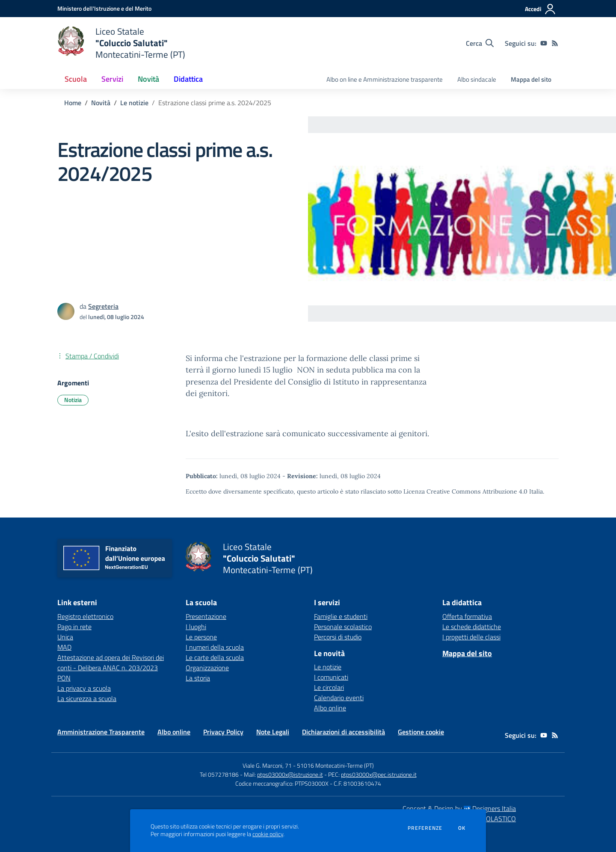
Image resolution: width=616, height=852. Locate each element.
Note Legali (273, 732)
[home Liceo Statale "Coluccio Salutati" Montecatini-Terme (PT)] (121, 43)
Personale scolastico (343, 627)
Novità (101, 103)
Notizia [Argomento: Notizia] (73, 400)
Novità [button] (148, 79)
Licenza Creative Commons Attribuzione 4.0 (465, 491)
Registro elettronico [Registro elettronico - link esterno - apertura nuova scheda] (85, 616)
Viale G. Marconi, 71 (267, 765)
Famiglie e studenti (341, 616)
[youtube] (544, 43)
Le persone (201, 637)
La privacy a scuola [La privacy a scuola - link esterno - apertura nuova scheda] (84, 688)
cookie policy (268, 834)
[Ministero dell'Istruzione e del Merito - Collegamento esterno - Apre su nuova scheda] (104, 8)
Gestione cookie (421, 732)
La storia (198, 678)
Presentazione (206, 616)
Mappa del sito (531, 79)
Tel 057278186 (219, 774)
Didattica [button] (188, 79)
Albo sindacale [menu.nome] (477, 79)
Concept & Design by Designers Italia (459, 808)
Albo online (330, 708)
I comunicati (331, 677)
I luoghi (196, 627)
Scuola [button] (76, 79)
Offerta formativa (467, 616)
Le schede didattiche (472, 627)
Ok (462, 828)
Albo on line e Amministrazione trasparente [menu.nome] (385, 79)
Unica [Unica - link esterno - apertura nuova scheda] (65, 637)
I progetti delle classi (471, 637)
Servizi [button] (112, 79)
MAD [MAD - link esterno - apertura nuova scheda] (64, 647)
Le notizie (134, 103)
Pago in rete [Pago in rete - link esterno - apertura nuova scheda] (74, 627)
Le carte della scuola (215, 657)
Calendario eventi (339, 698)
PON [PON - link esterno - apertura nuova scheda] (64, 678)
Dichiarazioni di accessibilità (344, 732)
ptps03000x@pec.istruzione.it (379, 774)
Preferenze (425, 828)
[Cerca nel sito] (480, 43)
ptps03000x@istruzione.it (290, 774)
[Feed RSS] (555, 43)
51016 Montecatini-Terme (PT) (335, 765)
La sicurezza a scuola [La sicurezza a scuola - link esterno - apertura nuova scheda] (87, 698)
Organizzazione (207, 668)
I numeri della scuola (215, 647)
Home (73, 103)
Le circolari (329, 687)
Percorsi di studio (338, 637)
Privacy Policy (223, 732)
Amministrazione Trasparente (101, 732)
